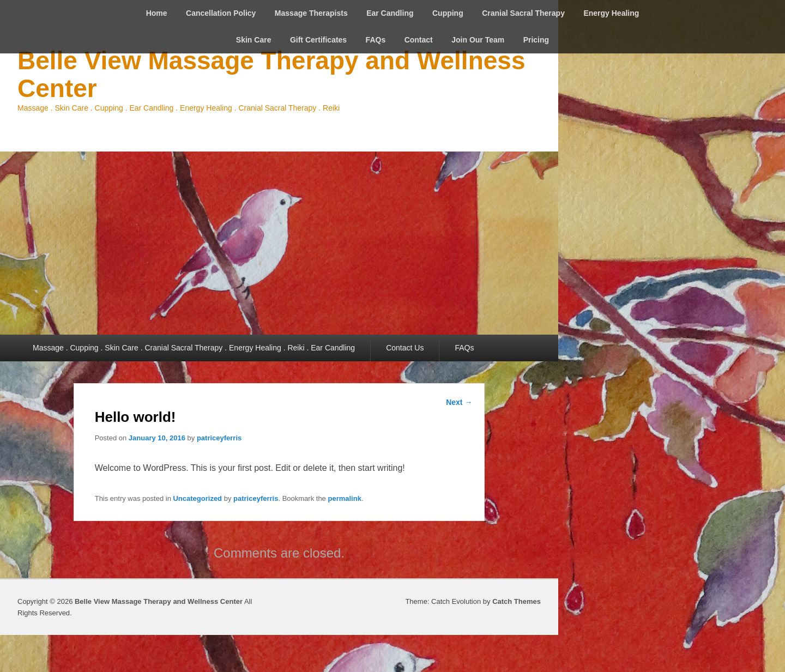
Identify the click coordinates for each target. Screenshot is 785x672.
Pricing (536, 40)
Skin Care (254, 40)
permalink (344, 498)
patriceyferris (219, 438)
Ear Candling (390, 13)
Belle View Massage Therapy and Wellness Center (271, 74)
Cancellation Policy (221, 13)
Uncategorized (197, 498)
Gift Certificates (318, 40)
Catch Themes (517, 601)
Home (157, 13)
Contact (419, 40)
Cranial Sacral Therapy (523, 13)
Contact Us (405, 348)
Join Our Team (478, 40)
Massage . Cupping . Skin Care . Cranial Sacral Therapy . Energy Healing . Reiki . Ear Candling (194, 348)
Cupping (448, 13)
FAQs (376, 40)
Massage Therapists (311, 13)
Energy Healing (611, 13)
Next (459, 402)
